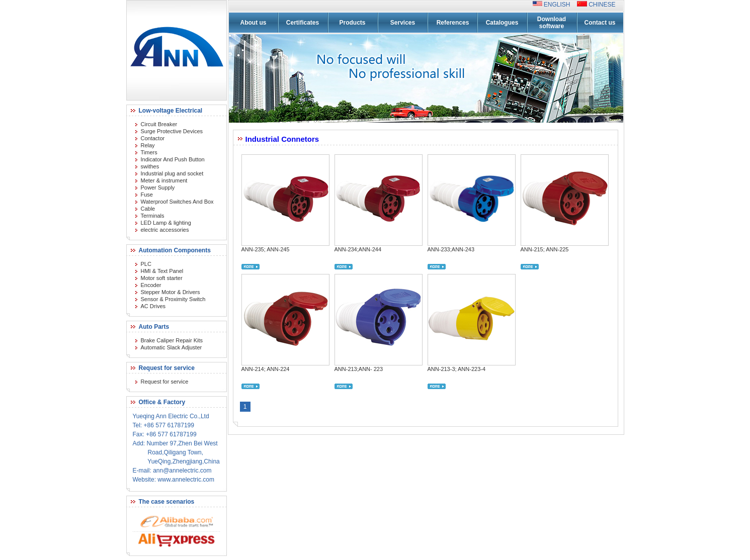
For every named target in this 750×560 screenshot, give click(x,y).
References (453, 23)
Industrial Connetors (282, 139)
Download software (552, 23)
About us (254, 23)
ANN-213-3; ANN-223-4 (457, 369)
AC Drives (153, 306)
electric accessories (165, 230)
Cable (148, 209)
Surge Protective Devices (172, 131)
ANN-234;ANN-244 (358, 249)
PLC (146, 264)
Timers (149, 152)
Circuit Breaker (159, 124)
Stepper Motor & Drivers (171, 292)
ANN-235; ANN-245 (266, 249)
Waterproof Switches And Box (177, 202)
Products (352, 23)
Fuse (147, 195)
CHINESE (601, 5)
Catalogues (502, 23)
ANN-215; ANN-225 (545, 249)
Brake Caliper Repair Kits (172, 340)
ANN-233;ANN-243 (451, 249)
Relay (148, 145)
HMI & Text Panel (162, 271)
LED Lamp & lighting (166, 223)
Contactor (153, 138)
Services (403, 23)
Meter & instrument (164, 180)
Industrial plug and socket (172, 173)
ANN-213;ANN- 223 (359, 369)
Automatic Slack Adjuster (172, 347)
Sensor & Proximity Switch (173, 299)
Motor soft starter (162, 278)
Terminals (153, 216)
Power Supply (158, 188)
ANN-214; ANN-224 (266, 369)
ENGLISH (560, 5)
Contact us (600, 23)
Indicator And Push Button (173, 159)
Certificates (303, 23)
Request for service (165, 382)
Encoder (151, 285)
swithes (150, 166)
